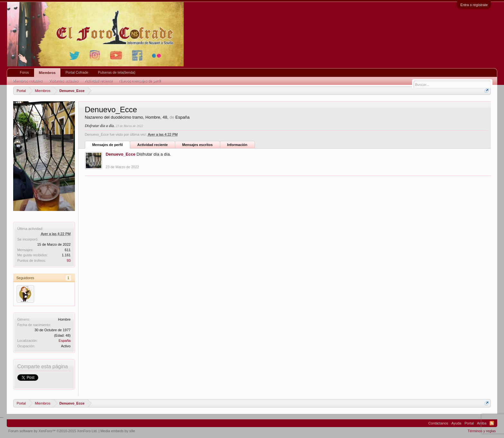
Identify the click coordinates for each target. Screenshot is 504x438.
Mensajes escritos (198, 145)
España (64, 341)
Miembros (47, 73)
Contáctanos (438, 423)
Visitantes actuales (64, 81)
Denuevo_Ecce (121, 154)
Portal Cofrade (77, 72)
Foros (24, 72)
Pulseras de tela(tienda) (117, 72)
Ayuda (456, 423)
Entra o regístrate (474, 5)
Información (237, 145)
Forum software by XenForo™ (53, 431)
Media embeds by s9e (118, 431)
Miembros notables (27, 81)
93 (68, 260)
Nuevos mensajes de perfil (140, 81)
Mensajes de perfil (108, 145)
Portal (469, 423)
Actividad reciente (153, 145)
